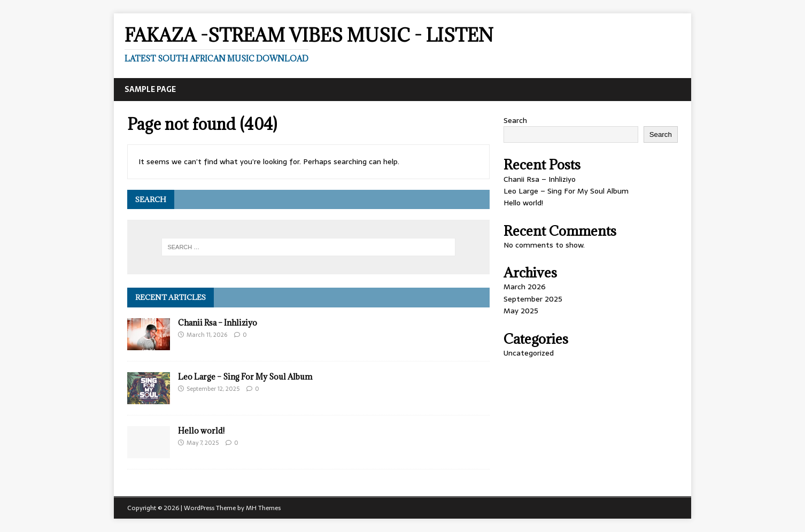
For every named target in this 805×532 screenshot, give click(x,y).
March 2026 (525, 287)
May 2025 (521, 311)
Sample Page (150, 89)
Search (515, 120)
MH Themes (263, 508)
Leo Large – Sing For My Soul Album (245, 377)
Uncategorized (529, 353)
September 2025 (533, 299)
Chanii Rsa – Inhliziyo (218, 323)
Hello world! (201, 431)
